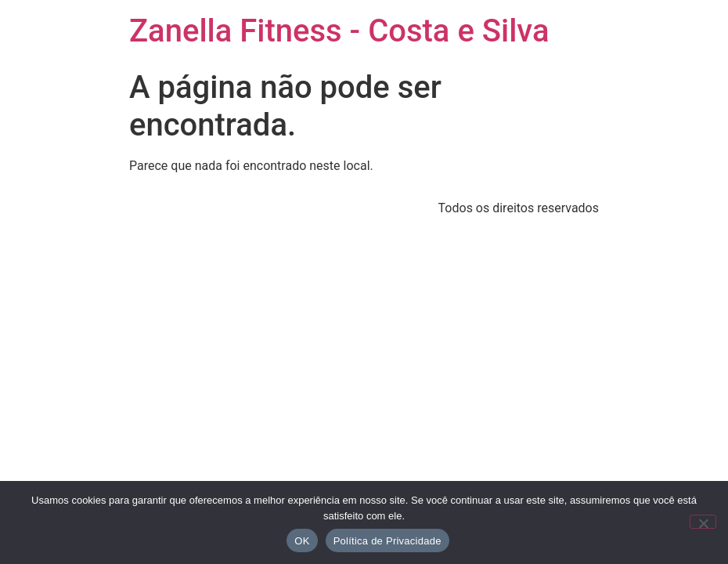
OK (302, 541)
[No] (703, 522)
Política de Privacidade (387, 541)
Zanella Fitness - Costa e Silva (339, 31)
